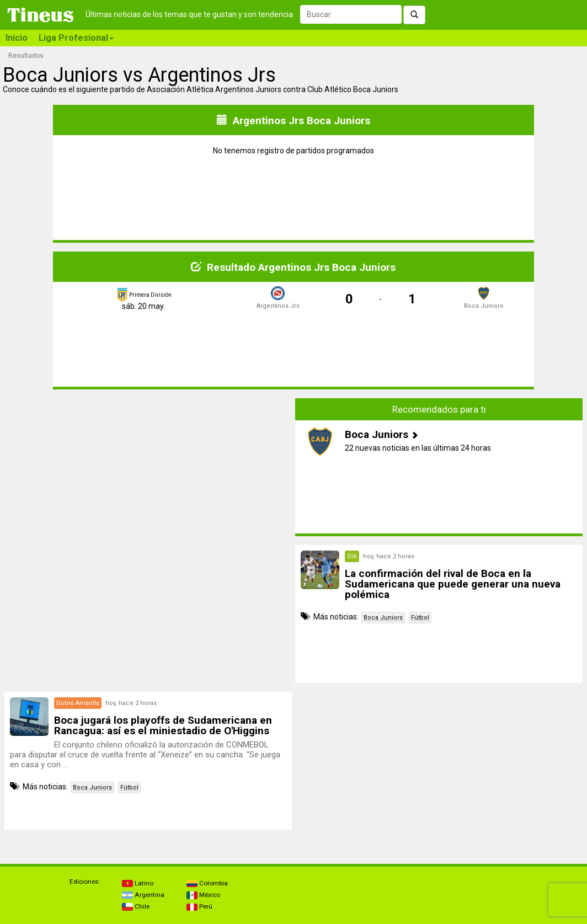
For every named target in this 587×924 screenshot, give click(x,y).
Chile (136, 906)
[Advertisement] (148, 476)
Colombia (207, 883)
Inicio (17, 38)
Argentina (143, 895)
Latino (138, 883)
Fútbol (420, 618)
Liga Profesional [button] (76, 38)
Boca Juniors (383, 618)
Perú (199, 906)
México (203, 895)
